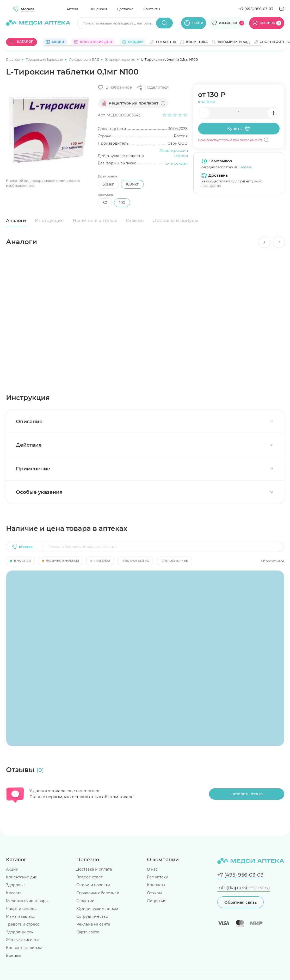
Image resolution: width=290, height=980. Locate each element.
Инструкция (49, 220)
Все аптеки (158, 877)
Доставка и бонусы (175, 220)
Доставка (125, 9)
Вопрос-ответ (90, 877)
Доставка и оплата (94, 869)
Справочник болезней (98, 893)
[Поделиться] (153, 87)
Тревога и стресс (23, 924)
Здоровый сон (20, 932)
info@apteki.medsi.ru (244, 888)
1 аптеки (246, 167)
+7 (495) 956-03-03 (256, 9)
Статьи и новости (93, 885)
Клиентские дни (22, 877)
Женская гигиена (23, 940)
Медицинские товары (27, 901)
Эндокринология (121, 59)
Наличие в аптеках (95, 220)
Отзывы (135, 220)
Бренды (14, 956)
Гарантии (85, 901)
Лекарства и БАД (85, 59)
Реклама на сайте (93, 924)
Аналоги (16, 220)
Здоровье (15, 885)
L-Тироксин (177, 163)
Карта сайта (88, 932)
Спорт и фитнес (21, 909)
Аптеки (73, 9)
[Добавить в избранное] (115, 87)
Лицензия (98, 9)
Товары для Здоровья (45, 59)
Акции (12, 869)
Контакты (152, 9)
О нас (152, 869)
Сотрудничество (92, 916)
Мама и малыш (20, 916)
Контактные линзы (24, 948)
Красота (14, 893)
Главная (13, 59)
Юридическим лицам (97, 909)
